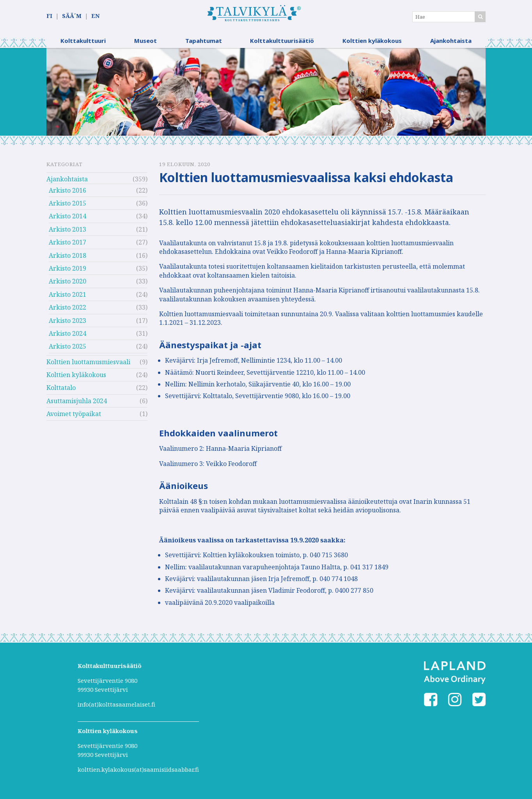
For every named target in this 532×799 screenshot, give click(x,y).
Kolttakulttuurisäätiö (282, 41)
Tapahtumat (204, 41)
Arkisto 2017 (67, 243)
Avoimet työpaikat (74, 415)
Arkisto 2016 (67, 191)
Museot (145, 41)
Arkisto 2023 (67, 321)
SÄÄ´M (72, 16)
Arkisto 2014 (67, 217)
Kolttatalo (61, 388)
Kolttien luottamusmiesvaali (88, 362)
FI (49, 16)
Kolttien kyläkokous (372, 41)
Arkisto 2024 (67, 334)
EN (95, 16)
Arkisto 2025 (67, 347)
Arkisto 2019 (67, 269)
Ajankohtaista (451, 41)
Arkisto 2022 (67, 308)
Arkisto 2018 (67, 256)
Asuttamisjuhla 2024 (77, 401)
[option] (266, 92)
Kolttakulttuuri (83, 41)
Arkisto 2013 (67, 230)
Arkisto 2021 (67, 295)
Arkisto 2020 (67, 282)
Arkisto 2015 (67, 204)
